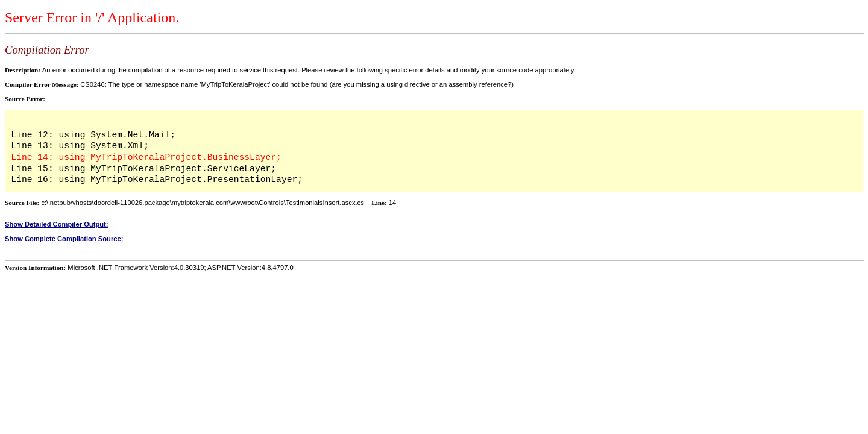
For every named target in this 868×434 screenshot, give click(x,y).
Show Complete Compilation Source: (64, 239)
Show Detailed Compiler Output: (57, 224)
